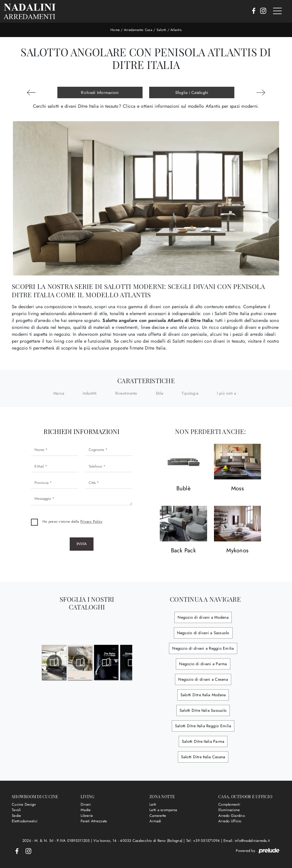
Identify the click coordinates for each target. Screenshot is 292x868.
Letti (153, 804)
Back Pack (183, 551)
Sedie (16, 816)
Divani (86, 804)
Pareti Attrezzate (94, 821)
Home (115, 30)
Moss (238, 489)
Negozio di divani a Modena (203, 617)
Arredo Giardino (232, 816)
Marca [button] (59, 393)
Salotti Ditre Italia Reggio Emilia (203, 726)
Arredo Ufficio (230, 821)
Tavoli (16, 810)
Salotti (161, 30)
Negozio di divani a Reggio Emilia (203, 648)
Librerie (87, 816)
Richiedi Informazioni (100, 92)
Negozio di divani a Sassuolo (203, 633)
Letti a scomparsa (163, 810)
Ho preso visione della (72, 521)
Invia (82, 544)
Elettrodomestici (25, 821)
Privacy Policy (92, 521)
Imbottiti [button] (90, 393)
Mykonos (237, 551)
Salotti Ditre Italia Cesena (203, 757)
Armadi (155, 821)
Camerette (158, 816)
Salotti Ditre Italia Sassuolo (203, 710)
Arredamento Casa (138, 30)
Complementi (229, 804)
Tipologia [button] (190, 393)
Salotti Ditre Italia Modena (203, 695)
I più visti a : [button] (228, 393)
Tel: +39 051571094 (204, 841)
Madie (86, 810)
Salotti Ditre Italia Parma (203, 741)
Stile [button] (159, 393)
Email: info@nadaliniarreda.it (247, 841)
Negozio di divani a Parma (203, 664)
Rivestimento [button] (126, 393)
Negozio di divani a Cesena (203, 679)
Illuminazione (229, 810)
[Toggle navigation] (277, 11)
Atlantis (176, 30)
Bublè (183, 489)
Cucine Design (24, 804)
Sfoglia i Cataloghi (192, 92)
